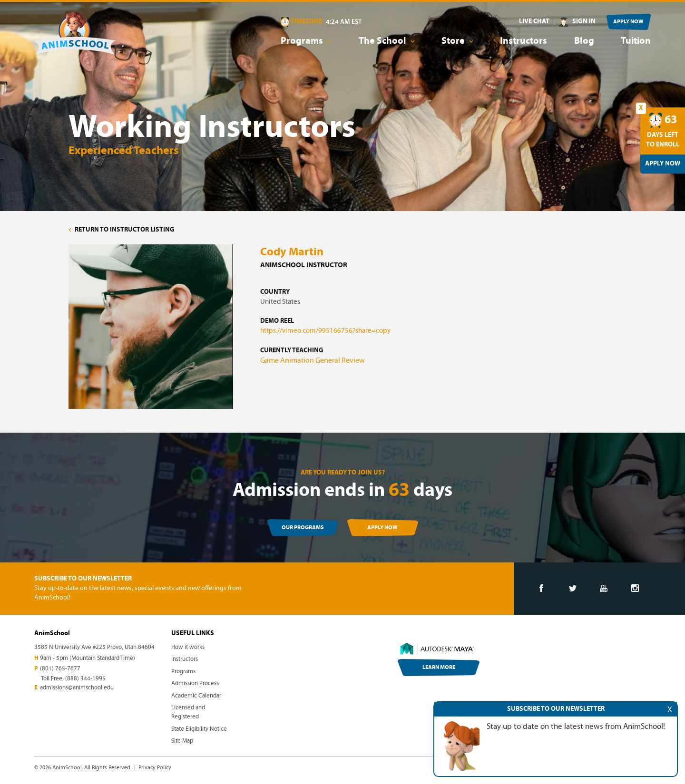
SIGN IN (584, 22)
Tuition (636, 41)
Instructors (524, 41)
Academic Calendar (196, 696)
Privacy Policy (155, 768)
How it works (188, 647)
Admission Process (195, 683)
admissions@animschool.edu (77, 688)
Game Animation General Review (313, 361)
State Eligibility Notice (199, 729)
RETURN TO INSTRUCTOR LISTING (122, 230)
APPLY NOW (628, 22)
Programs (183, 672)
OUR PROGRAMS (303, 528)
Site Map (182, 741)
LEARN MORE (439, 668)
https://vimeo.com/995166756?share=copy (325, 331)
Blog (584, 41)
